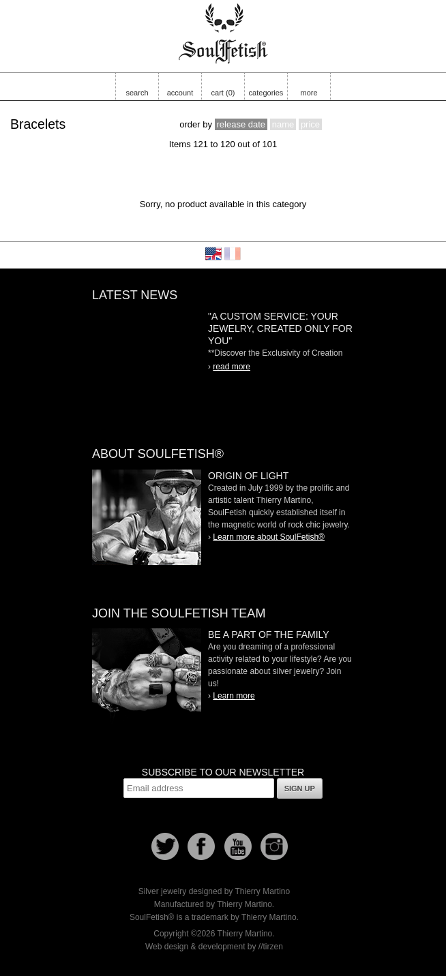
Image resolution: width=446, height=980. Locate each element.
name (283, 124)
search (137, 93)
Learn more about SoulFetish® (269, 537)
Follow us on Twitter (165, 846)
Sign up (300, 788)
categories (266, 93)
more (309, 93)
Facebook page (201, 846)
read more (232, 367)
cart (223, 93)
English (213, 254)
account (180, 93)
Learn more (234, 696)
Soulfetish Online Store (223, 34)
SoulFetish (147, 517)
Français (233, 254)
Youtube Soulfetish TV (238, 846)
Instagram (274, 846)
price (310, 124)
